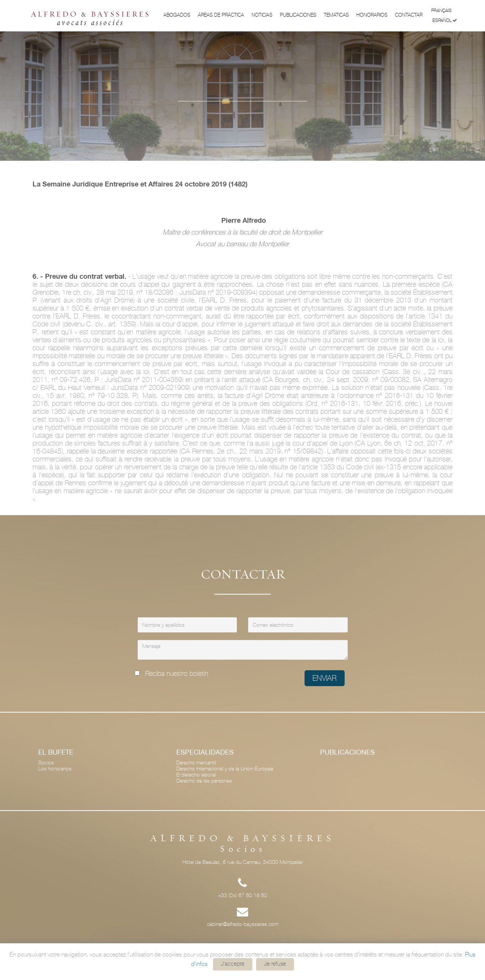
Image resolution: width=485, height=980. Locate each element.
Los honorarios (55, 769)
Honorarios (372, 15)
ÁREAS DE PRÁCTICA (221, 15)
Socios (46, 763)
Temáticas (336, 15)
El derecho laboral (196, 775)
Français (444, 10)
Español (445, 21)
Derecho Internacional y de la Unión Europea (225, 769)
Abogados (177, 15)
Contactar (409, 15)
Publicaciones (298, 15)
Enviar (325, 678)
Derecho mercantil (196, 763)
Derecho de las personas (204, 781)
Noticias (262, 15)
